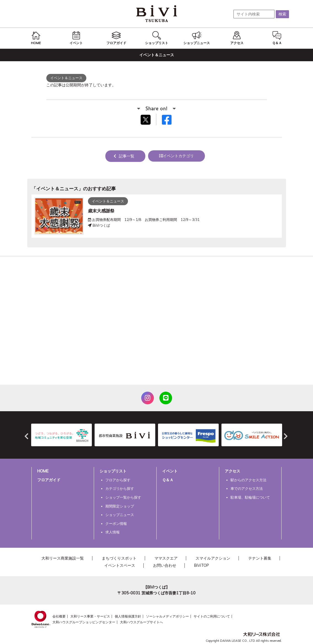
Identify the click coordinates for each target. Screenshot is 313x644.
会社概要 (59, 616)
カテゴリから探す (120, 488)
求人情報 (113, 532)
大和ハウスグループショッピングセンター (84, 622)
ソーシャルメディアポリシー (167, 616)
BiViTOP (202, 565)
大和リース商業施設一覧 (63, 558)
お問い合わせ (165, 565)
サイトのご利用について (212, 616)
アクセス (232, 471)
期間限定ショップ (120, 506)
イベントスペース (120, 565)
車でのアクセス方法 (247, 488)
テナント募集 (260, 558)
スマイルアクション (213, 558)
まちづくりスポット (119, 558)
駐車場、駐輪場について (250, 497)
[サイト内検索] (254, 14)
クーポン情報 (116, 523)
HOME (43, 471)
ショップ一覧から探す (123, 497)
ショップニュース (120, 515)
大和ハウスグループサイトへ (141, 622)
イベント (170, 471)
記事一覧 (127, 156)
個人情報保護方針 (128, 616)
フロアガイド (49, 480)
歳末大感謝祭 (101, 211)
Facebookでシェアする (170, 121)
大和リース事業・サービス (90, 616)
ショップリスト (113, 471)
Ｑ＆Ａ (168, 480)
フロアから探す (118, 480)
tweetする (146, 119)
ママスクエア (166, 558)
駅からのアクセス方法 (248, 480)
